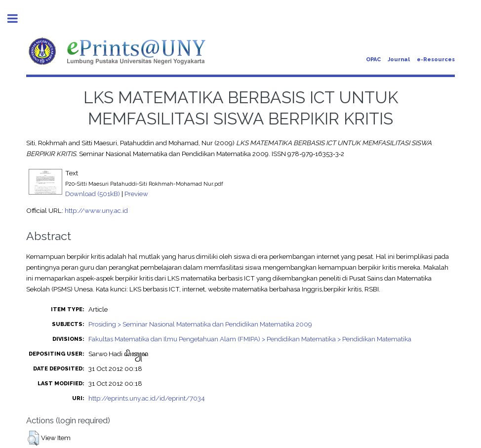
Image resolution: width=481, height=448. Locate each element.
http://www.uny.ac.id (96, 210)
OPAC (373, 60)
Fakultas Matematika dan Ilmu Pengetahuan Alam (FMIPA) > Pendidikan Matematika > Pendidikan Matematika (250, 339)
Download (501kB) (93, 194)
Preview (136, 194)
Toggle (18, 19)
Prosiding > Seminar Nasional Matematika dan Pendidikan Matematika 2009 (200, 324)
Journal (399, 60)
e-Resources (436, 60)
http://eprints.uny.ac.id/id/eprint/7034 (147, 398)
